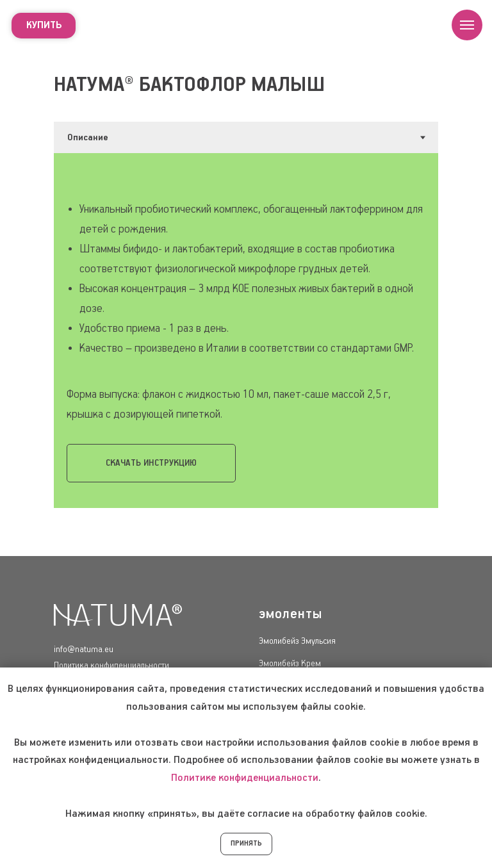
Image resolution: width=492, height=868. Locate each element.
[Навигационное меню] (467, 25)
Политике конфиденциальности (245, 778)
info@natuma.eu (84, 650)
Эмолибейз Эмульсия (297, 641)
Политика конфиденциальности (111, 666)
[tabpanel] (246, 331)
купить (44, 25)
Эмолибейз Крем (290, 664)
